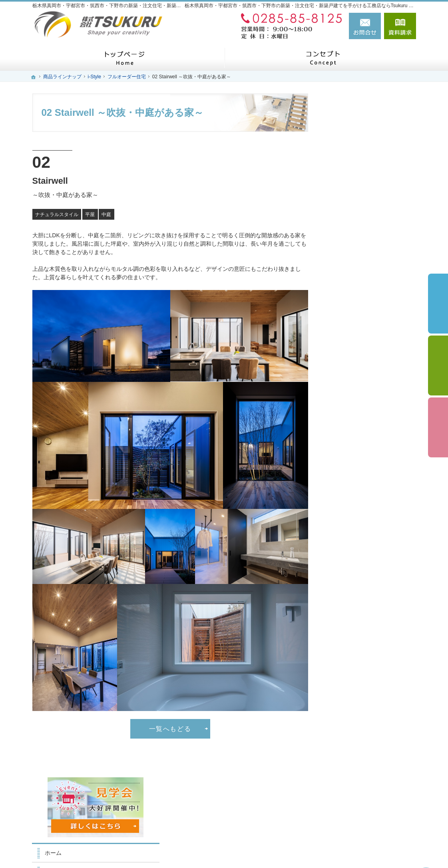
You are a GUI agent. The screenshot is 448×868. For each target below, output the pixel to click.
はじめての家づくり (358, 225)
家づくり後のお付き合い (364, 427)
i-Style (341, 279)
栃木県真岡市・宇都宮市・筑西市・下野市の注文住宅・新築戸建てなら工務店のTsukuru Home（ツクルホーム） (251, 849)
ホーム (341, 169)
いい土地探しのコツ (358, 316)
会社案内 (344, 445)
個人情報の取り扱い (358, 538)
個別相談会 (438, 365)
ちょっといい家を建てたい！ (369, 371)
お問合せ (365, 26)
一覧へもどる (170, 729)
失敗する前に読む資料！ (364, 483)
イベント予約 (438, 304)
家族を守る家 (350, 243)
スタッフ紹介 (350, 188)
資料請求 (400, 26)
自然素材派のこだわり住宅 (366, 390)
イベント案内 (350, 334)
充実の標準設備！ (355, 408)
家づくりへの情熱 (355, 206)
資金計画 (344, 353)
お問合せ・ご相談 (355, 501)
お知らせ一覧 (350, 520)
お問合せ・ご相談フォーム (368, 800)
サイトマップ (350, 557)
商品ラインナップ (355, 262)
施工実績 (344, 297)
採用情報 (344, 464)
